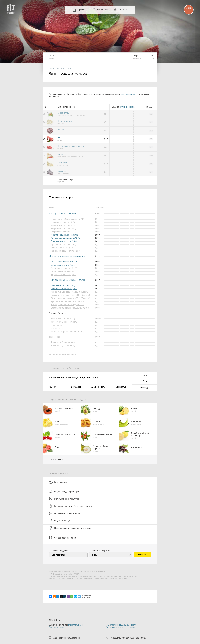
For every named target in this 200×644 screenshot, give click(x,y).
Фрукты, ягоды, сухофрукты (65, 491)
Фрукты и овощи (59, 521)
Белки (145, 375)
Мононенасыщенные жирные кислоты (67, 256)
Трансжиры (54, 337)
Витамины (76, 387)
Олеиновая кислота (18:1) (63, 265)
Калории (53, 387)
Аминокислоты (98, 387)
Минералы (121, 387)
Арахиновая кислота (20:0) (63, 245)
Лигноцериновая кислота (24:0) (65, 251)
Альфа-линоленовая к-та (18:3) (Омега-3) (70, 292)
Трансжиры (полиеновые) (63, 346)
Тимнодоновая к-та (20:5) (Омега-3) (68, 305)
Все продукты (58, 482)
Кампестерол (57, 328)
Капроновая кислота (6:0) (63, 222)
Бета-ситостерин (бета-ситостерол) (67, 331)
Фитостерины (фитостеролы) (64, 322)
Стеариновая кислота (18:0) (64, 241)
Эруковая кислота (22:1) (62, 271)
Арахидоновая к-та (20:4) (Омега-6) (67, 301)
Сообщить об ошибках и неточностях (129, 638)
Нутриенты (102, 10)
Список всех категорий (62, 538)
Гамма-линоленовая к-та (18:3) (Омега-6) (70, 295)
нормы (127, 107)
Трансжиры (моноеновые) (63, 342)
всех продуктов (128, 94)
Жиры (145, 381)
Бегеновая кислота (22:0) (63, 248)
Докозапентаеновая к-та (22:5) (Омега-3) (70, 308)
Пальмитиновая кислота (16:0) (65, 238)
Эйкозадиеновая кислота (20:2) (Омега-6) (70, 298)
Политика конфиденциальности (121, 625)
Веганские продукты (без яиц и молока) (70, 506)
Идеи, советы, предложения (66, 638)
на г (150, 107)
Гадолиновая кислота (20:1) (64, 268)
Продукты (82, 10)
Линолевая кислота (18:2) (63, 285)
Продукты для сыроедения (64, 513)
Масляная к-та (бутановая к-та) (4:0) (68, 219)
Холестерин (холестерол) (63, 319)
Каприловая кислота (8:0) (63, 225)
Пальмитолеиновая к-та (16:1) (65, 262)
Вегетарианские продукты (64, 499)
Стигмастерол (57, 325)
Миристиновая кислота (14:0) (65, 235)
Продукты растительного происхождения (71, 528)
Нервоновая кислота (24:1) (63, 275)
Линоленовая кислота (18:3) (64, 289)
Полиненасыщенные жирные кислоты (67, 280)
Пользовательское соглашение (120, 627)
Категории (123, 10)
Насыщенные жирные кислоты (63, 213)
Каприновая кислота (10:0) (63, 229)
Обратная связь (57, 627)
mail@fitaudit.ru (75, 625)
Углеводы (145, 388)
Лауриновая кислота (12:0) (63, 232)
